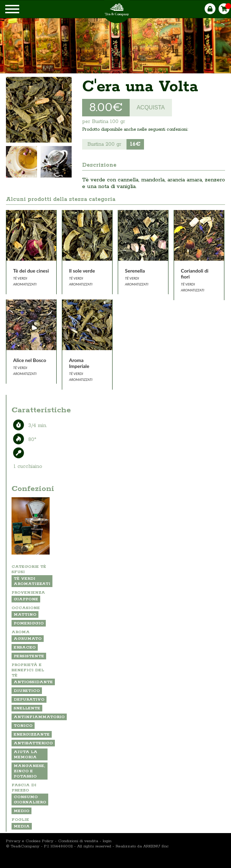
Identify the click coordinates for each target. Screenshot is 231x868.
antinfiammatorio (39, 717)
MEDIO (21, 811)
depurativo (29, 699)
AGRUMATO (28, 639)
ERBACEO (25, 647)
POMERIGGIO (29, 623)
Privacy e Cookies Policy (30, 841)
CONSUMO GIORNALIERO (30, 800)
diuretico (27, 691)
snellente (27, 708)
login (107, 841)
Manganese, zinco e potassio (29, 771)
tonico (23, 726)
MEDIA (22, 826)
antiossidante (33, 682)
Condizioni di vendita (78, 841)
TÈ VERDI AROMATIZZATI (32, 581)
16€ (135, 144)
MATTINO (25, 614)
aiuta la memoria (26, 754)
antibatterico (33, 743)
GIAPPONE (26, 599)
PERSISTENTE (29, 656)
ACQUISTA (151, 107)
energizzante (32, 734)
